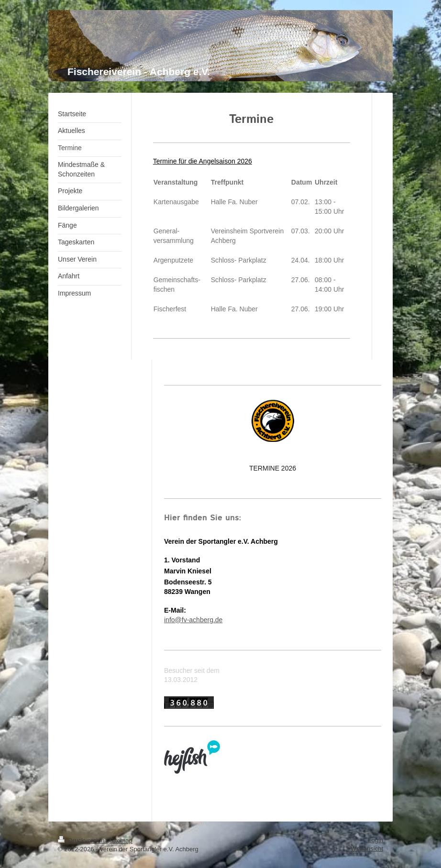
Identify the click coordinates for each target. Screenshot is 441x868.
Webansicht (367, 849)
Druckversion (82, 841)
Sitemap (121, 841)
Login (375, 840)
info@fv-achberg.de (193, 620)
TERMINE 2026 (273, 468)
